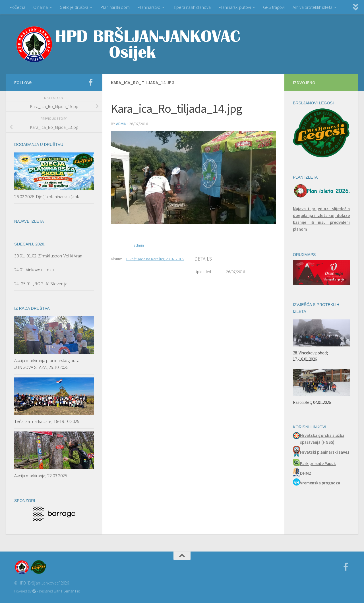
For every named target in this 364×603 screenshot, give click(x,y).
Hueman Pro (71, 591)
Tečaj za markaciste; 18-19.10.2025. (47, 421)
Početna (17, 7)
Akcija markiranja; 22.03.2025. (41, 476)
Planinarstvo (149, 7)
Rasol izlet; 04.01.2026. (312, 402)
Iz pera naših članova (192, 7)
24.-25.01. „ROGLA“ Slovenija (41, 284)
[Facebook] (90, 82)
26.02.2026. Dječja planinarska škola (47, 197)
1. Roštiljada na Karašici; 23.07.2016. (155, 259)
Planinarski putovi (235, 7)
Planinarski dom (115, 7)
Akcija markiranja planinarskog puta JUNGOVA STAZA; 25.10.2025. (47, 364)
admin (121, 124)
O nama (41, 7)
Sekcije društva (74, 7)
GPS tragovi (274, 7)
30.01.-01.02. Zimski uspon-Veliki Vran (48, 256)
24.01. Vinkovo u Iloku (34, 270)
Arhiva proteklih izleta (313, 7)
